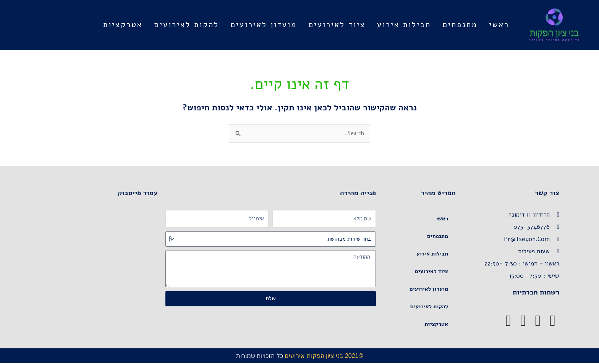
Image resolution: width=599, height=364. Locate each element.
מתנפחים (460, 25)
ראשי (499, 25)
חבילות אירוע (404, 25)
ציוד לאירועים (337, 25)
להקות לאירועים (186, 25)
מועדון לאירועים (264, 25)
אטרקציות (123, 25)
